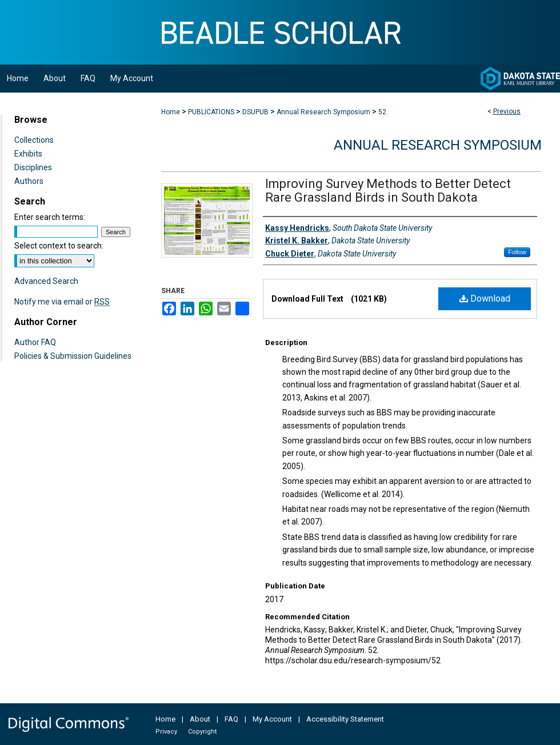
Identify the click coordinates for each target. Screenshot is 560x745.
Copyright (202, 732)
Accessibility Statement (345, 719)
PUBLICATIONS (211, 112)
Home (171, 112)
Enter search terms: (50, 217)
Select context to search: (59, 246)
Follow (517, 252)
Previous (507, 111)
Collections (34, 140)
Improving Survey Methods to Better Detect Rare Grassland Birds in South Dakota (388, 191)
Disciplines (33, 167)
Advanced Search (46, 281)
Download (485, 299)
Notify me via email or (62, 302)
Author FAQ (35, 342)
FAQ (231, 719)
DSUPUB (255, 112)
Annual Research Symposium (323, 112)
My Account (272, 719)
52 (382, 112)
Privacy (166, 732)
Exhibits (28, 154)
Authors (29, 181)
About (200, 719)
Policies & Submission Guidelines (73, 356)
